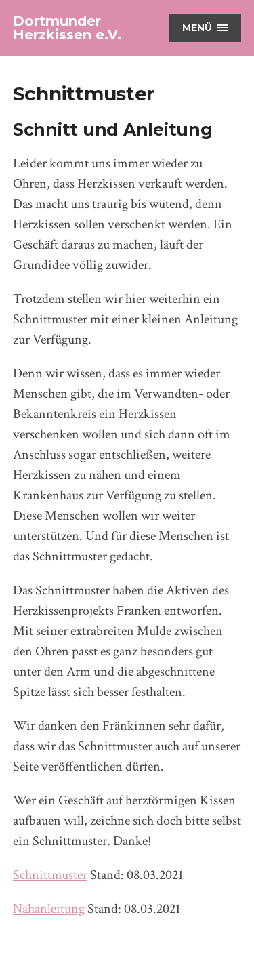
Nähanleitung (49, 909)
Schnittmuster (50, 875)
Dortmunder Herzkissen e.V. (67, 28)
